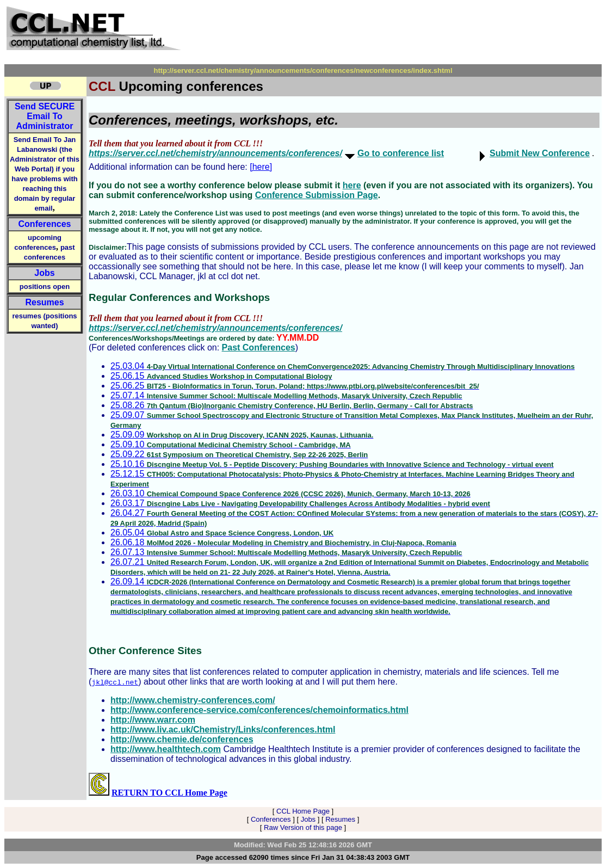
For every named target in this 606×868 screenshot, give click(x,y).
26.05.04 (222, 533)
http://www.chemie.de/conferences (182, 739)
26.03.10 (290, 493)
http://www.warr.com (153, 720)
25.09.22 (239, 454)
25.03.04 (342, 366)
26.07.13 (286, 552)
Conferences (45, 224)
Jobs (44, 273)
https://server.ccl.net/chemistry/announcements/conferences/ (215, 153)
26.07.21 (350, 567)
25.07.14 (286, 395)
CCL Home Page (303, 811)
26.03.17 (300, 503)
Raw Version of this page (303, 827)
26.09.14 (341, 596)
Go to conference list (401, 153)
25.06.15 (221, 376)
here (352, 185)
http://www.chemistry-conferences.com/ (193, 700)
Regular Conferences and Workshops (179, 297)
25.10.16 (332, 464)
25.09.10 (231, 444)
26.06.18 (283, 542)
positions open (45, 287)
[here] (261, 167)
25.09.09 (242, 435)
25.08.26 (292, 405)
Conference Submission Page (317, 195)
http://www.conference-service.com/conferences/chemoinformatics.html (259, 710)
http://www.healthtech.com (166, 749)
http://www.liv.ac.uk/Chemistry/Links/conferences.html (223, 730)
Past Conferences (259, 347)
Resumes (44, 302)
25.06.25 (295, 386)
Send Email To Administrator (45, 116)
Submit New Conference (540, 153)
